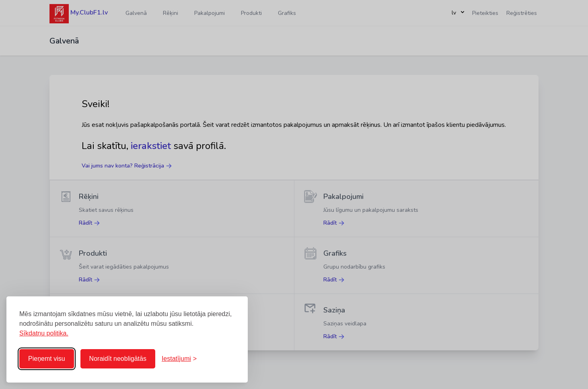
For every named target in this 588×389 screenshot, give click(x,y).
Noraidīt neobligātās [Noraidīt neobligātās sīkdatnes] (118, 359)
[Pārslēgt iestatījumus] (179, 359)
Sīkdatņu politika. (44, 333)
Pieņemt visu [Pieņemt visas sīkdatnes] (47, 359)
